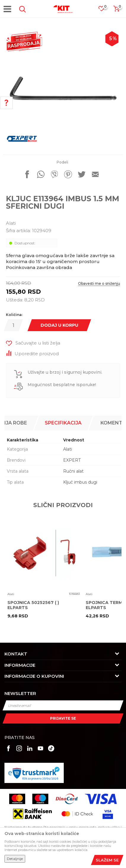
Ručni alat (73, 471)
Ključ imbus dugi (80, 482)
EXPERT (72, 460)
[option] (63, 88)
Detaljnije (15, 859)
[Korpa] (116, 11)
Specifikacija (63, 423)
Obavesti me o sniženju (99, 283)
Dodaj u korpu (59, 325)
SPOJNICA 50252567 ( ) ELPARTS (33, 605)
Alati (11, 223)
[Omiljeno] (104, 10)
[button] (21, 9)
